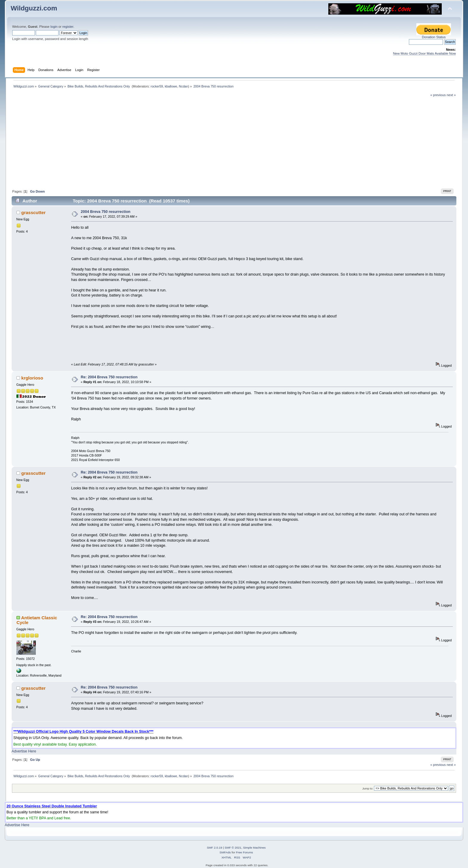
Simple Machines (254, 848)
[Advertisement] (234, 142)
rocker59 (157, 86)
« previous (438, 95)
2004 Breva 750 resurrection (106, 212)
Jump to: (368, 788)
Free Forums (244, 852)
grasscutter (33, 212)
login (54, 27)
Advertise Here (24, 751)
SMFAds (225, 852)
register (68, 27)
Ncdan (183, 86)
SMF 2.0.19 (215, 848)
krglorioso (32, 378)
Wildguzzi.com (34, 8)
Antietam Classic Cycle (37, 620)
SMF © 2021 (233, 848)
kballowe (171, 86)
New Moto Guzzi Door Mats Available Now (425, 53)
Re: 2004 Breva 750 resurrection (109, 377)
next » (451, 95)
